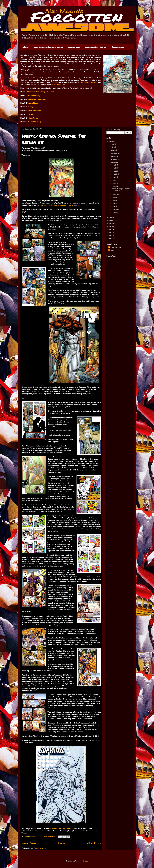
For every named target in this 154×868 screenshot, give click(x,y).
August (113, 150)
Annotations (74, 47)
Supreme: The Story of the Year (41, 92)
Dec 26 (115, 204)
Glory (30, 107)
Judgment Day (34, 96)
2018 (111, 217)
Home (26, 47)
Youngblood (33, 103)
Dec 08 (115, 174)
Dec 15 (115, 183)
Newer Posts (29, 843)
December (114, 162)
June (112, 144)
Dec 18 (115, 186)
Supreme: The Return (37, 99)
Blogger (85, 861)
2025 (111, 239)
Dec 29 (115, 213)
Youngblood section (88, 82)
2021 (111, 226)
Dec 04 (115, 168)
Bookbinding (118, 47)
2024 (111, 236)
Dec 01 (115, 165)
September (114, 153)
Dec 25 (115, 201)
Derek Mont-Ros (116, 247)
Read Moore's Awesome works (48, 47)
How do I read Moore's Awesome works (56, 205)
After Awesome (58, 84)
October (113, 156)
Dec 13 (115, 180)
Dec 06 (115, 171)
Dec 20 (115, 195)
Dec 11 (115, 177)
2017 (111, 141)
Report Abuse (111, 256)
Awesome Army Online (96, 47)
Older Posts (94, 843)
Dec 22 (115, 198)
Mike (112, 250)
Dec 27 (115, 207)
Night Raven (33, 118)
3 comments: (49, 836)
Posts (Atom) (40, 848)
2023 (111, 233)
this (93, 644)
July (112, 147)
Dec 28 (115, 210)
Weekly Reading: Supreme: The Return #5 (121, 190)
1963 (30, 114)
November (114, 159)
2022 (111, 230)
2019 (111, 220)
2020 (111, 223)
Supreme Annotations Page (61, 829)
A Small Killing (34, 122)
